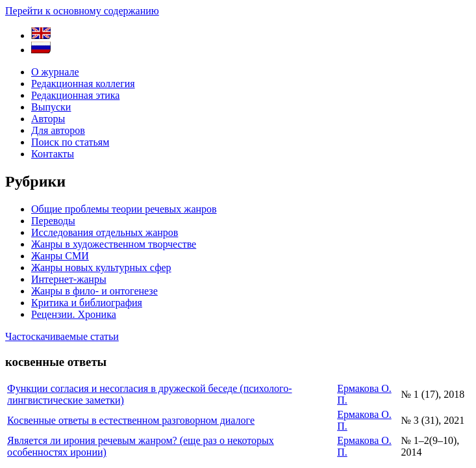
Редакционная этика (75, 95)
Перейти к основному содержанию (82, 11)
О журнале (55, 72)
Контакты (53, 154)
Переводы (53, 221)
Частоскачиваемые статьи (62, 336)
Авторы (48, 119)
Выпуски (51, 107)
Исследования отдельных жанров (105, 232)
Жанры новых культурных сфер (101, 267)
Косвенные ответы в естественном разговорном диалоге (131, 420)
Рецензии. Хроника (74, 314)
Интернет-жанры (69, 279)
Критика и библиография (87, 303)
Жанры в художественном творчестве (114, 244)
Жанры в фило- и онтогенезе (94, 291)
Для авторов (58, 130)
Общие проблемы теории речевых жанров (124, 209)
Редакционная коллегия (83, 84)
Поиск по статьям (70, 142)
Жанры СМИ (60, 256)
